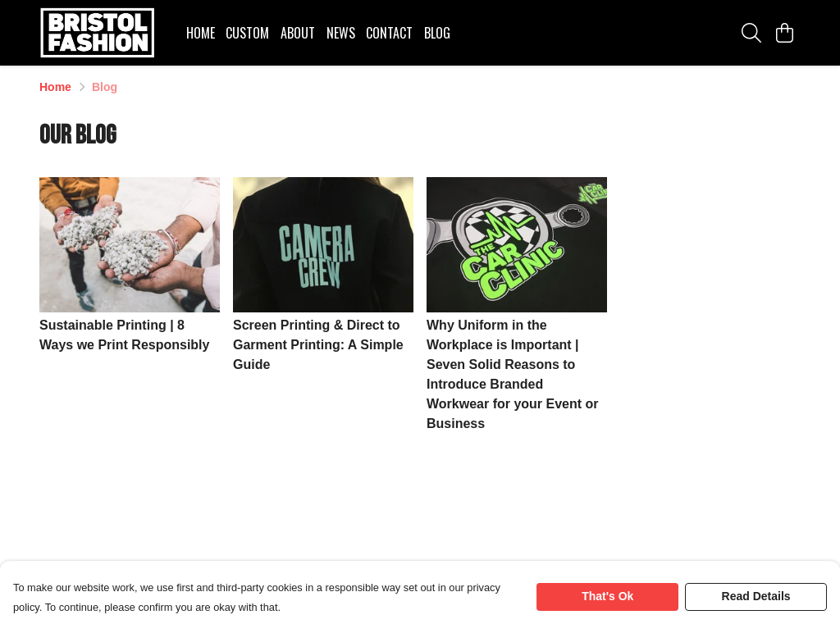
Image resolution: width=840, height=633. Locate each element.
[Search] (751, 33)
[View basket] (784, 33)
